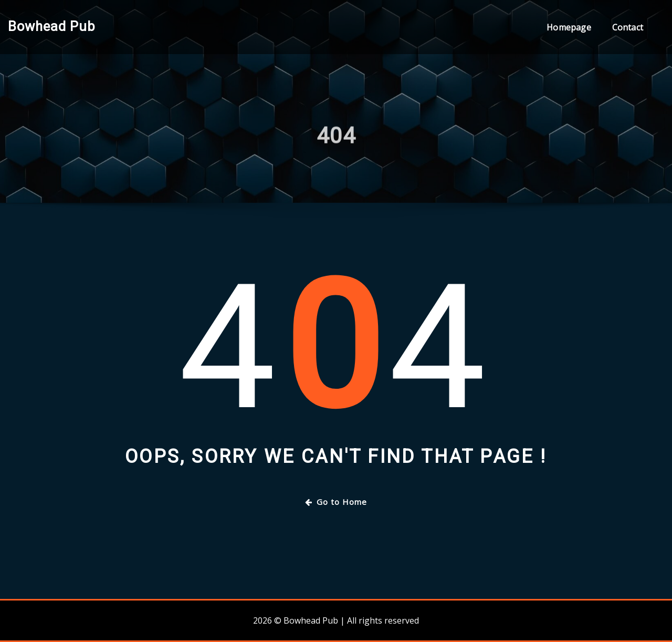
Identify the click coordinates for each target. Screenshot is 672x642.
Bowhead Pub (51, 26)
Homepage (569, 27)
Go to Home (336, 502)
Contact (628, 27)
